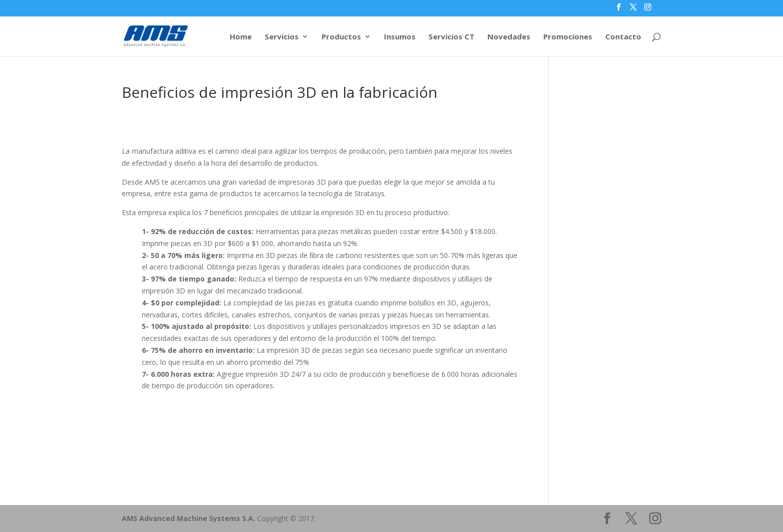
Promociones (568, 37)
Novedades (509, 37)
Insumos (400, 37)
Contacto (623, 37)
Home (241, 37)
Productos (341, 37)
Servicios (282, 37)
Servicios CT (451, 37)
